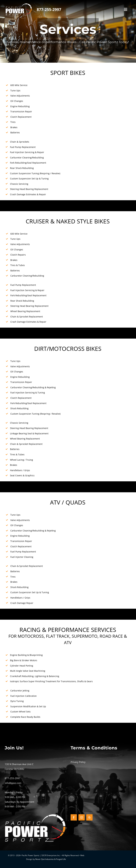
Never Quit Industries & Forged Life (51, 859)
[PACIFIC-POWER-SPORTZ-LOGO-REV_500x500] (19, 5)
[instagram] (82, 817)
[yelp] (89, 817)
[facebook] (74, 817)
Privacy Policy (78, 762)
